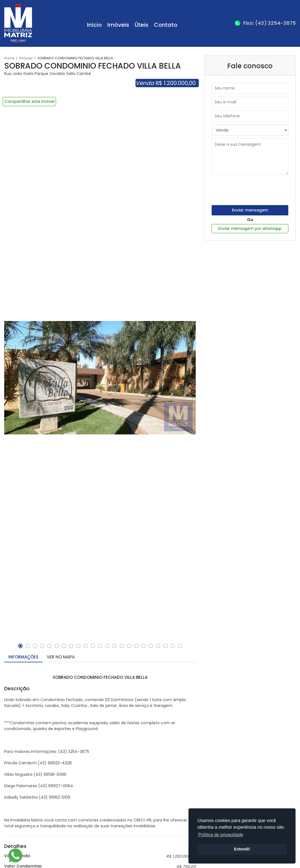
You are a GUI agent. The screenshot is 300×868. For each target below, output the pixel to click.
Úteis (141, 25)
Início (94, 25)
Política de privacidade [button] (221, 835)
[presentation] (254, 188)
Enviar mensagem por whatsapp (250, 228)
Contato (166, 25)
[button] (20, 646)
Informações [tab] (23, 657)
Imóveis (118, 25)
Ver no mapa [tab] (61, 657)
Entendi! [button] (242, 849)
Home (9, 58)
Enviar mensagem (250, 210)
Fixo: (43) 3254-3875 (269, 23)
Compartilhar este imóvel (29, 101)
